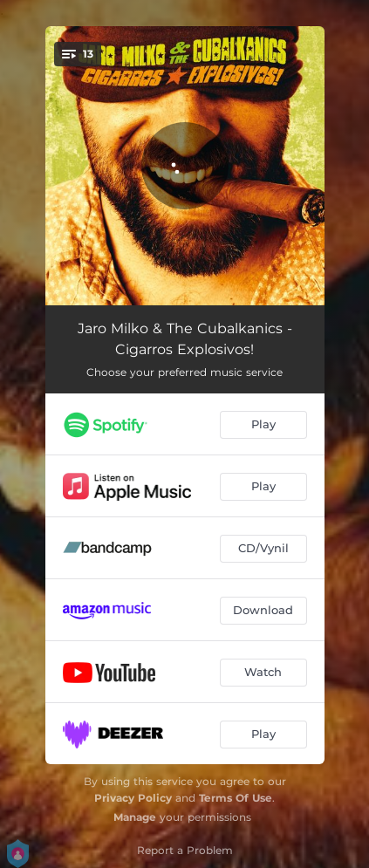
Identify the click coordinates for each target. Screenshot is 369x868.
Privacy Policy (133, 798)
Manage (135, 817)
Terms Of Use (236, 798)
